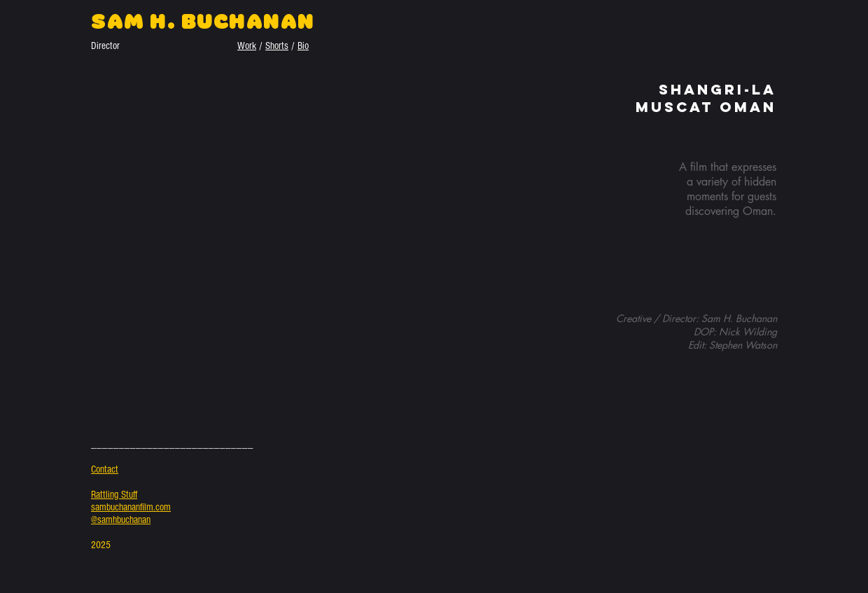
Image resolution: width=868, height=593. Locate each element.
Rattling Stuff (114, 495)
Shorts (277, 46)
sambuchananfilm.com (131, 507)
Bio (303, 46)
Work (247, 46)
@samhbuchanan (121, 520)
